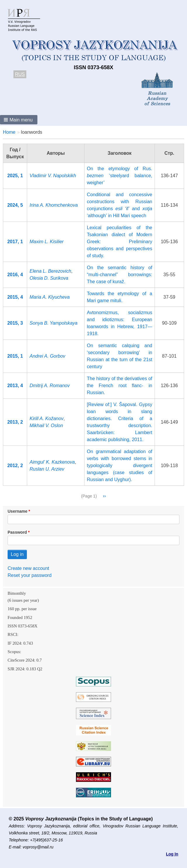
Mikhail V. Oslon (46, 426)
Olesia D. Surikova (49, 278)
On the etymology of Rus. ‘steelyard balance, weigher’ (120, 176)
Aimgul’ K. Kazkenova (52, 462)
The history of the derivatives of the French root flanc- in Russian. (120, 386)
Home (9, 132)
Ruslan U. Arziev (47, 469)
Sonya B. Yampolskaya (53, 323)
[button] (19, 120)
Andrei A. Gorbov (47, 356)
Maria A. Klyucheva (50, 297)
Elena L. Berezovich (50, 271)
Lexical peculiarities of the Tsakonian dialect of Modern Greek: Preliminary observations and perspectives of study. (120, 242)
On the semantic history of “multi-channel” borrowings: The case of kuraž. (120, 275)
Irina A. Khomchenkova (54, 205)
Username (18, 511)
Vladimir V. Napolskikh (53, 176)
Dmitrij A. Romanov (50, 386)
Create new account (28, 568)
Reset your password (30, 575)
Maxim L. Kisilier (46, 242)
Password (17, 532)
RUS (20, 74)
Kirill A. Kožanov (46, 419)
